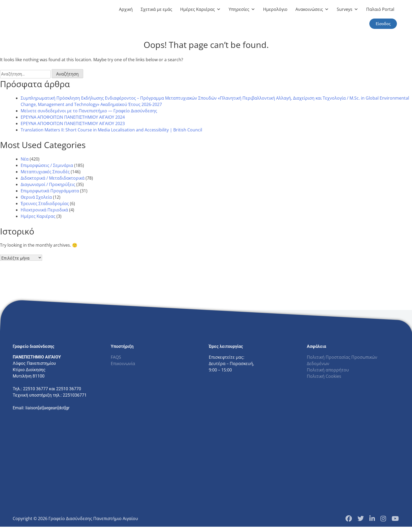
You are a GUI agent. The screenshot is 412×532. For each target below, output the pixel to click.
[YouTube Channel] (395, 518)
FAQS (116, 357)
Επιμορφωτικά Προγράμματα (50, 191)
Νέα (25, 159)
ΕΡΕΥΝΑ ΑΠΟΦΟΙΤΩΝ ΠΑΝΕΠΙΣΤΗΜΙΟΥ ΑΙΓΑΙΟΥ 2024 (73, 117)
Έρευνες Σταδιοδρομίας (45, 203)
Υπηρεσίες (242, 9)
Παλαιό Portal (380, 9)
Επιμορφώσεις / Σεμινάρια (47, 165)
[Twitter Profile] (361, 518)
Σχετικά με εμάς (156, 9)
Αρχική (126, 9)
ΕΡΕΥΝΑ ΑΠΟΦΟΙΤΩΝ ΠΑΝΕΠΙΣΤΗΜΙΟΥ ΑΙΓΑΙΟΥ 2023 (73, 123)
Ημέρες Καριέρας (200, 9)
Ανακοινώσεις (312, 9)
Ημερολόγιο (275, 9)
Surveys (347, 9)
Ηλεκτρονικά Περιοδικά (44, 210)
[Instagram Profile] (383, 518)
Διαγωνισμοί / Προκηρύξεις (48, 184)
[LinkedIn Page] (372, 518)
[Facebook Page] (349, 518)
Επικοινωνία (123, 363)
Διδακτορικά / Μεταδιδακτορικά (53, 178)
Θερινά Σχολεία (36, 197)
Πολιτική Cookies (324, 376)
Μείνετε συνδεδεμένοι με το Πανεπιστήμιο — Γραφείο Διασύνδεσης (89, 111)
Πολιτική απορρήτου (328, 370)
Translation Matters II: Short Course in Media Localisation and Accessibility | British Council (111, 130)
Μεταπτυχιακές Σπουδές (45, 172)
